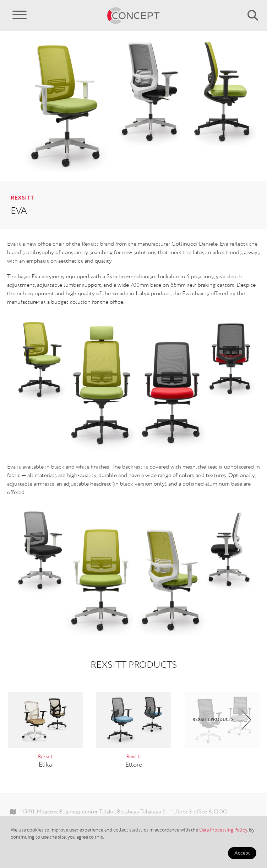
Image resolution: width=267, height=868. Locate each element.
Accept (242, 853)
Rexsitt (22, 198)
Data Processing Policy (223, 830)
